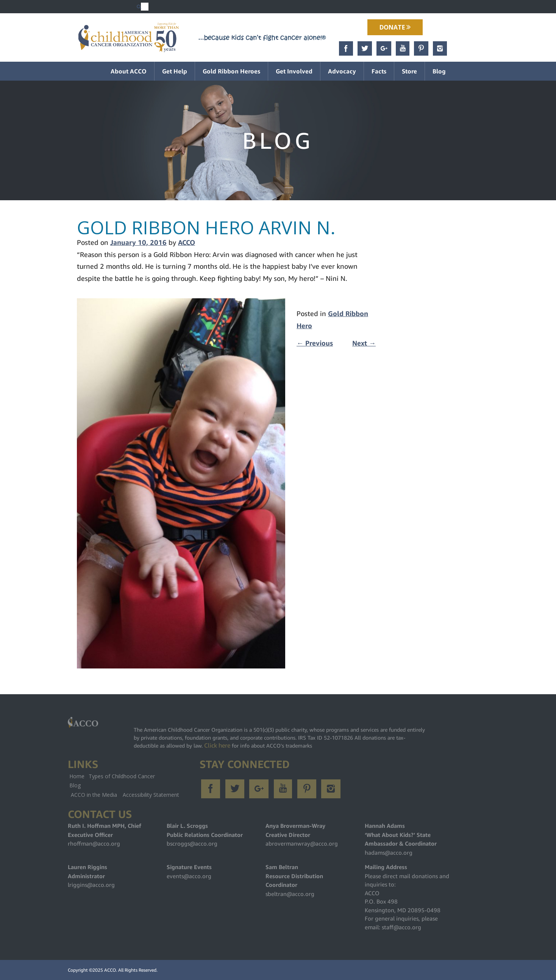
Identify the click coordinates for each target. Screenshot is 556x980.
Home (77, 776)
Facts (379, 71)
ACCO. (111, 970)
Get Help (175, 71)
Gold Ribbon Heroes (231, 71)
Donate (395, 27)
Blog (439, 71)
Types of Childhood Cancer (122, 776)
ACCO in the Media (94, 795)
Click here (217, 745)
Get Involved (294, 71)
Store (409, 71)
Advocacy (342, 71)
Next (364, 343)
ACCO (187, 242)
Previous (315, 343)
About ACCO (129, 71)
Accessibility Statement (151, 795)
